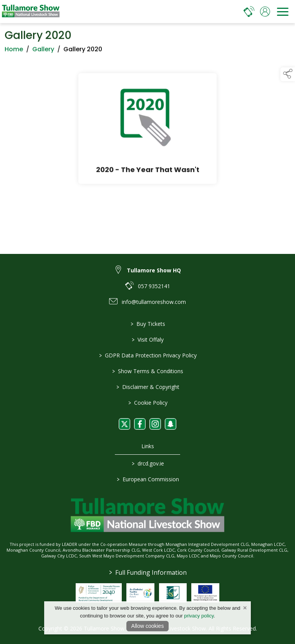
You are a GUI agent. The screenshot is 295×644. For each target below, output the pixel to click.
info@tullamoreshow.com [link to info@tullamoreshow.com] (154, 302)
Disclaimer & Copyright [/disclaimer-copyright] (147, 387)
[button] (288, 74)
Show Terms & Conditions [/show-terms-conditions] (148, 371)
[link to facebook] (140, 424)
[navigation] (283, 12)
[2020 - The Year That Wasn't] (147, 130)
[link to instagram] (155, 424)
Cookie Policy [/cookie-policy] (147, 403)
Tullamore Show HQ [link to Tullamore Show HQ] (154, 270)
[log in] (265, 12)
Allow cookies (148, 626)
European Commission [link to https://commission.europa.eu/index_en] (147, 479)
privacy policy (199, 616)
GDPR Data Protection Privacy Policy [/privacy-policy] (147, 355)
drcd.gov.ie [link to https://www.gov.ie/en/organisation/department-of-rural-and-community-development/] (147, 463)
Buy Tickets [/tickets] (147, 324)
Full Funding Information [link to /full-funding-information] (147, 572)
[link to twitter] (124, 424)
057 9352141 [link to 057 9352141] (154, 286)
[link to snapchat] (171, 424)
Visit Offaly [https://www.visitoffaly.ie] (148, 340)
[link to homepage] (31, 12)
